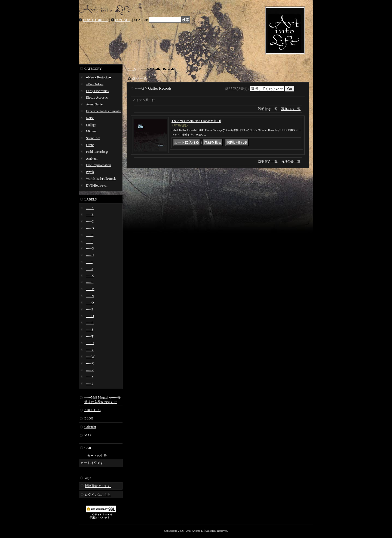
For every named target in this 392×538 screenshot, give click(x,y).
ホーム (131, 69)
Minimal (92, 131)
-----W (90, 357)
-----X (90, 363)
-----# (90, 384)
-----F (90, 242)
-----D (90, 228)
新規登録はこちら (98, 486)
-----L (90, 282)
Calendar (90, 427)
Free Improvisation (99, 165)
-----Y (90, 370)
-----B (90, 215)
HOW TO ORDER (95, 20)
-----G (90, 248)
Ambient (92, 159)
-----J (89, 269)
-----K (90, 276)
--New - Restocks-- (99, 77)
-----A (90, 208)
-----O (90, 303)
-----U (90, 343)
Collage (91, 125)
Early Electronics (97, 91)
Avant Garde (94, 104)
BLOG (89, 418)
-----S (90, 330)
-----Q (90, 316)
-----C (90, 221)
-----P (90, 309)
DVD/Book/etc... (97, 186)
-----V (90, 350)
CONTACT (123, 20)
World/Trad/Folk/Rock (101, 179)
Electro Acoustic (97, 98)
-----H (90, 255)
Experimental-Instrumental (104, 111)
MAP (88, 435)
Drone (90, 145)
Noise (90, 118)
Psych (90, 172)
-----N (90, 296)
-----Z (90, 377)
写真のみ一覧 (291, 109)
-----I (89, 262)
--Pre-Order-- (95, 84)
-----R (90, 323)
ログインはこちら (98, 495)
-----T (90, 336)
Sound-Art (93, 138)
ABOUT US (92, 410)
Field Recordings (97, 152)
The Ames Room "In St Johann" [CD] (196, 121)
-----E (90, 235)
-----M (90, 289)
